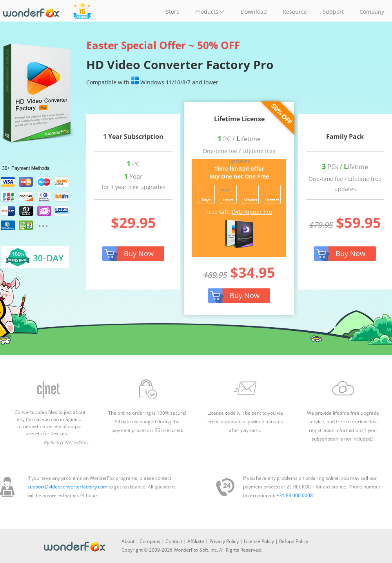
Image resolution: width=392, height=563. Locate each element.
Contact (174, 541)
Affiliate (196, 541)
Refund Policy (294, 541)
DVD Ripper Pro (252, 212)
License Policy (259, 541)
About (128, 541)
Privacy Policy (224, 541)
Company (150, 541)
